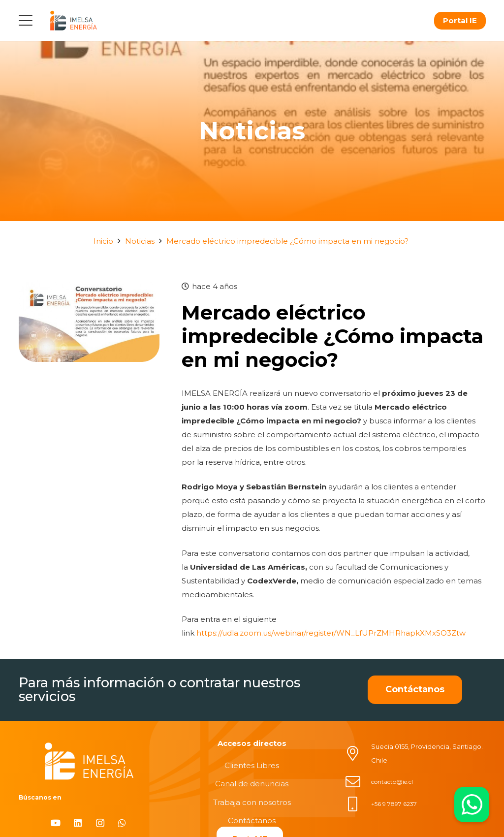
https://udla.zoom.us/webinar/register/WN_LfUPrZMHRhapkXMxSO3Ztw (331, 633)
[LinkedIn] (78, 823)
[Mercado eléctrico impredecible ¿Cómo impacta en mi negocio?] (89, 286)
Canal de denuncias (252, 784)
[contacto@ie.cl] (358, 782)
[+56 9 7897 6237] (358, 804)
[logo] (73, 20)
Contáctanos (252, 821)
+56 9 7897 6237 (394, 804)
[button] (26, 21)
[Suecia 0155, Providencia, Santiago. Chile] (358, 753)
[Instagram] (100, 823)
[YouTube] (56, 823)
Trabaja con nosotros (252, 802)
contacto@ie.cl (392, 782)
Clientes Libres (252, 765)
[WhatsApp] (122, 823)
